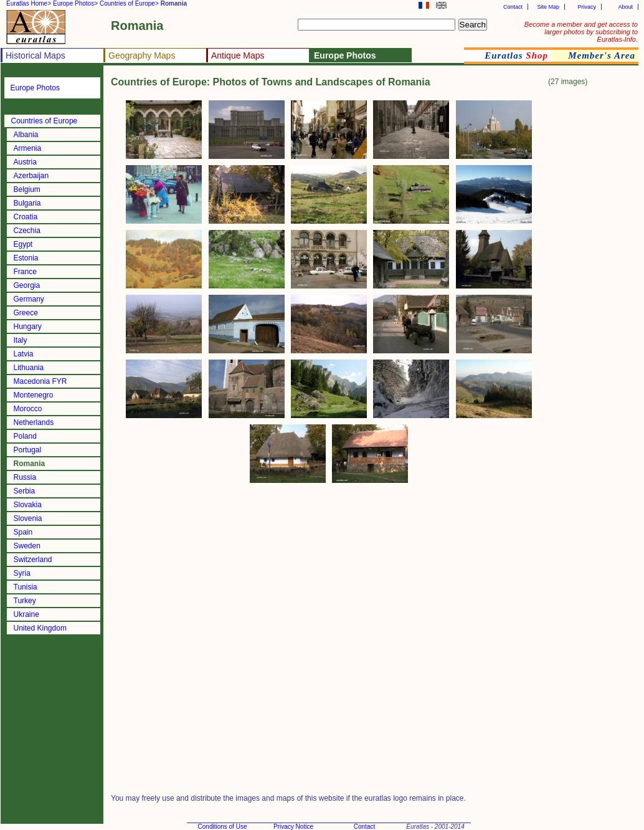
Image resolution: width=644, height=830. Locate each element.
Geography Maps (142, 55)
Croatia (26, 217)
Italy (21, 340)
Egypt (23, 244)
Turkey (25, 601)
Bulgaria (27, 203)
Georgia (27, 285)
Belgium (27, 189)
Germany (29, 299)
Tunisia (26, 587)
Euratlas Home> (29, 3)
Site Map (548, 7)
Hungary (28, 327)
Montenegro (34, 395)
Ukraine (26, 614)
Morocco (28, 409)
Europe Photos (35, 88)
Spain (23, 532)
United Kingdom (40, 628)
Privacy (587, 7)
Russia (25, 477)
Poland (25, 436)
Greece (26, 313)
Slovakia (28, 505)
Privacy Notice (293, 827)
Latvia (24, 354)
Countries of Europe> (129, 3)
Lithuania (29, 368)
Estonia (26, 258)
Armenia (28, 148)
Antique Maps (238, 55)
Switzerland (33, 560)
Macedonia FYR (40, 381)
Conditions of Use (223, 827)
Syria (22, 573)
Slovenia (28, 518)
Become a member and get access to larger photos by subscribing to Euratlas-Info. (581, 32)
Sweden (27, 546)
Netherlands (34, 422)
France (25, 272)
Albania (26, 135)
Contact (513, 7)
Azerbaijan (31, 176)
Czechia (27, 231)
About (625, 7)
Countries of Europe (45, 121)
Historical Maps (36, 55)
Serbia (25, 491)
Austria (25, 162)
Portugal (28, 450)
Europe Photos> (75, 3)
